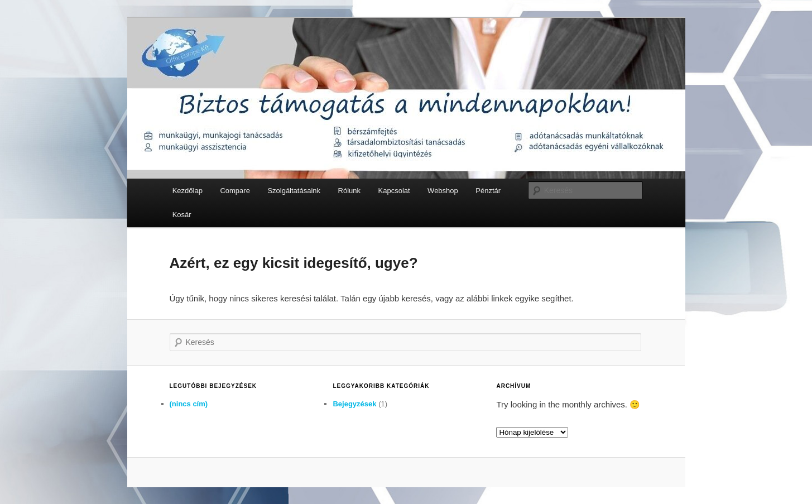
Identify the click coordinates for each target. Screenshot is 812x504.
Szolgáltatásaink (294, 191)
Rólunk (349, 191)
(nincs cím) (189, 404)
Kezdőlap (188, 191)
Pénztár (488, 191)
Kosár (182, 215)
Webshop (443, 191)
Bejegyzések (354, 404)
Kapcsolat (394, 191)
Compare (235, 191)
